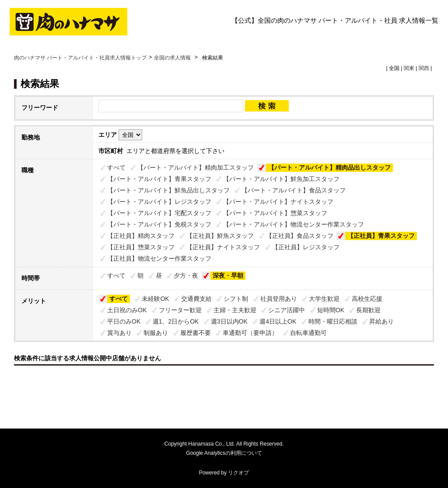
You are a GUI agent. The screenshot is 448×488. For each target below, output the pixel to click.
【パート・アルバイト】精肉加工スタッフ (196, 167)
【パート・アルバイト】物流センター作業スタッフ (294, 224)
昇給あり (381, 321)
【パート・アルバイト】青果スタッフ (159, 179)
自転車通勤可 (308, 333)
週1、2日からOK (176, 321)
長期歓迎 (368, 310)
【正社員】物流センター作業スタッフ (159, 258)
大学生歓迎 (324, 299)
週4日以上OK (278, 321)
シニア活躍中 (287, 310)
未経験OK (155, 299)
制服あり (156, 333)
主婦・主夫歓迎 (235, 310)
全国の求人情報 (173, 58)
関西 (424, 68)
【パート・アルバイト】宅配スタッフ (159, 213)
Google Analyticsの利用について (224, 453)
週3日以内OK (229, 321)
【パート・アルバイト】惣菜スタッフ (275, 213)
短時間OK (331, 310)
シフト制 (236, 299)
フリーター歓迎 (180, 310)
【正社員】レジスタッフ (306, 247)
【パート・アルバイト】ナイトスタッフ (278, 202)
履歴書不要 (196, 333)
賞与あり (119, 333)
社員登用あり (279, 299)
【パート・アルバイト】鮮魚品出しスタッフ (168, 190)
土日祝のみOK (127, 310)
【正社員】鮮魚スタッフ (220, 236)
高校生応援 (367, 299)
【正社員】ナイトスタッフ (223, 247)
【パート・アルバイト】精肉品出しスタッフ (329, 167)
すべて (116, 167)
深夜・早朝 (228, 275)
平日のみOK (124, 321)
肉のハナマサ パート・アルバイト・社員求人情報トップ (80, 58)
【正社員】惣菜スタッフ (141, 247)
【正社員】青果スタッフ (381, 236)
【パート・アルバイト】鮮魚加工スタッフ (281, 179)
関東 (409, 68)
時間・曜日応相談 (333, 321)
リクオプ (238, 473)
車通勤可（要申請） (250, 333)
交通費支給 (196, 299)
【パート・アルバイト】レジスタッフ (159, 202)
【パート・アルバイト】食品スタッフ (294, 190)
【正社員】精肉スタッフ (141, 236)
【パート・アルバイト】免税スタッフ (159, 224)
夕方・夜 (186, 275)
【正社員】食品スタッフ (300, 236)
